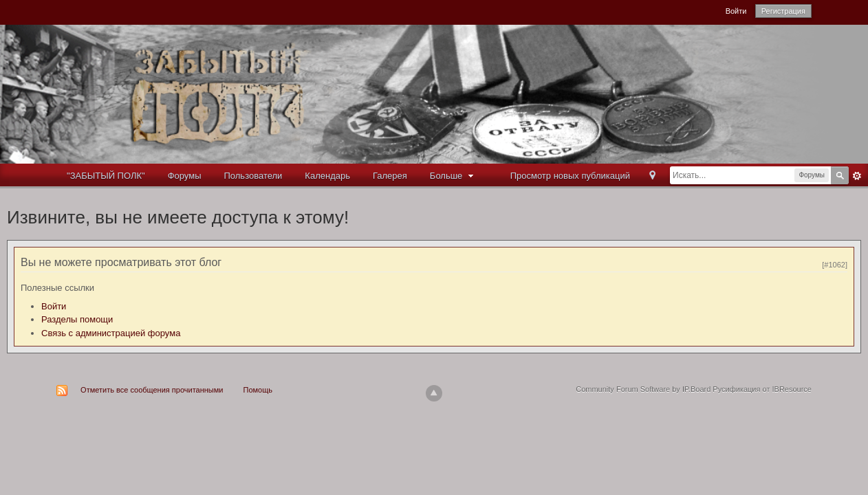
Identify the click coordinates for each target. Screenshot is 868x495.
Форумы (185, 176)
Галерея (390, 176)
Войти (736, 11)
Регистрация (783, 11)
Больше (453, 176)
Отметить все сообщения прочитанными (152, 390)
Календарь (327, 176)
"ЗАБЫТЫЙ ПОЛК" (106, 176)
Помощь (258, 390)
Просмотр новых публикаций (570, 176)
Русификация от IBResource (761, 389)
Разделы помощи (77, 319)
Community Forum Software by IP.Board (643, 389)
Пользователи (253, 176)
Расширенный (857, 176)
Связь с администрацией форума (111, 333)
